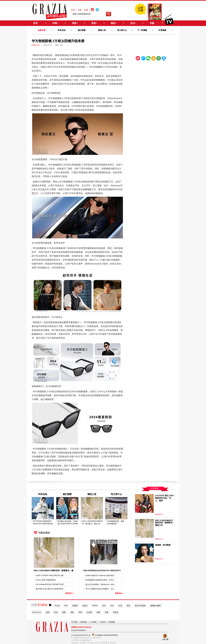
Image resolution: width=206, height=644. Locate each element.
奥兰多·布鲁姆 (140, 606)
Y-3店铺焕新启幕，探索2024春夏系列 (115, 522)
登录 (73, 10)
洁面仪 (85, 606)
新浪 (138, 59)
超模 (48, 612)
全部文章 (41, 30)
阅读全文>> (159, 514)
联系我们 (84, 622)
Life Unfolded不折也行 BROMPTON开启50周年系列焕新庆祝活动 (51, 584)
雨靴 (98, 612)
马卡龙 (57, 606)
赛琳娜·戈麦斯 (155, 606)
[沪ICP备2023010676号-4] (81, 635)
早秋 (80, 612)
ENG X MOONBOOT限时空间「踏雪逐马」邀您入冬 (92, 522)
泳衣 (104, 606)
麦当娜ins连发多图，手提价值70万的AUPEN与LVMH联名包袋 (68, 523)
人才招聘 (93, 622)
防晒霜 (75, 606)
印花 (120, 606)
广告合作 (102, 622)
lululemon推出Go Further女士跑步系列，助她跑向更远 (101, 576)
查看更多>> (69, 593)
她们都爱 (82, 30)
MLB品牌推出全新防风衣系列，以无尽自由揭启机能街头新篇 (101, 580)
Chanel (95, 606)
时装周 (116, 612)
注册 (79, 10)
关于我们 (74, 622)
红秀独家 (162, 30)
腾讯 (143, 59)
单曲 (72, 612)
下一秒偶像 (142, 30)
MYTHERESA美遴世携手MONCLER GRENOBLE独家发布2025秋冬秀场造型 (43, 523)
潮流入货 (102, 30)
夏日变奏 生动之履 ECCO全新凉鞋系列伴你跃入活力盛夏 (51, 589)
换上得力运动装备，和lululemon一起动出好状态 (101, 584)
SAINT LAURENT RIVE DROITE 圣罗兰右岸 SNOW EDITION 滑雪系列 (51, 576)
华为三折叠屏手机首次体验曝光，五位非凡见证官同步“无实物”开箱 (101, 589)
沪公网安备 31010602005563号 (105, 635)
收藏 (86, 10)
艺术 (112, 606)
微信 (148, 59)
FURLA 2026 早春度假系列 (46, 580)
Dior (66, 606)
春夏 (64, 612)
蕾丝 (128, 606)
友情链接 (112, 622)
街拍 (56, 612)
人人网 (164, 59)
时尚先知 (62, 30)
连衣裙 (89, 612)
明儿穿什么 (122, 30)
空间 (154, 59)
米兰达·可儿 (37, 612)
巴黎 (107, 612)
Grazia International (78, 630)
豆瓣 (159, 59)
